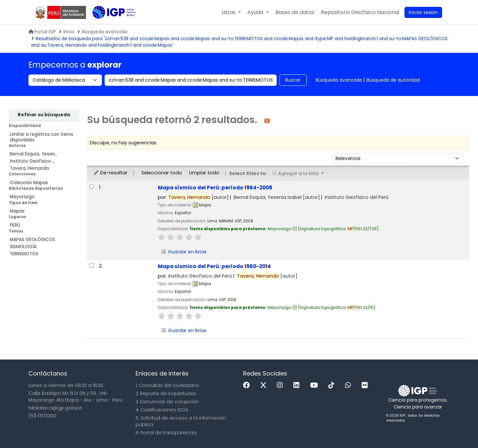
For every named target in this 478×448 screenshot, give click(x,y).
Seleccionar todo (162, 173)
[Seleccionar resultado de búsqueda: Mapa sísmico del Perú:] (92, 187)
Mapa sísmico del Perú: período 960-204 (214, 266)
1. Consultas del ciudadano (167, 385)
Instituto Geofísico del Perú (357, 197)
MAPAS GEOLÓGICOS (33, 240)
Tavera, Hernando (30, 168)
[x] (265, 385)
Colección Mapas (29, 183)
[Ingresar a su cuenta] (423, 12)
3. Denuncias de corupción (167, 402)
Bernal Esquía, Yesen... (34, 154)
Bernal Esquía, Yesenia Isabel (277, 197)
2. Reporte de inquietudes (166, 393)
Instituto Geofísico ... (33, 161)
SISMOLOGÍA (23, 247)
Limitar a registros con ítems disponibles (41, 137)
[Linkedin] (298, 385)
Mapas (17, 211)
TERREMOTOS (24, 254)
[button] (231, 12)
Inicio (69, 32)
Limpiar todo (204, 173)
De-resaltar (110, 173)
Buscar (293, 80)
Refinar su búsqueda (44, 115)
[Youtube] (315, 385)
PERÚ (15, 225)
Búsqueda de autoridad (393, 80)
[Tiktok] (333, 385)
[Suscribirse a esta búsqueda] (267, 120)
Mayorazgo (22, 197)
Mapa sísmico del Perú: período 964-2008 (215, 188)
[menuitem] (360, 12)
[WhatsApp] (350, 385)
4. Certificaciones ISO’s (162, 410)
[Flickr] (366, 385)
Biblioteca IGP (109, 25)
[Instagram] (281, 385)
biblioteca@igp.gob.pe (55, 408)
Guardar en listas (184, 252)
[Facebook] (248, 385)
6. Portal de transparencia (166, 433)
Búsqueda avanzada (339, 80)
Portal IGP (42, 32)
